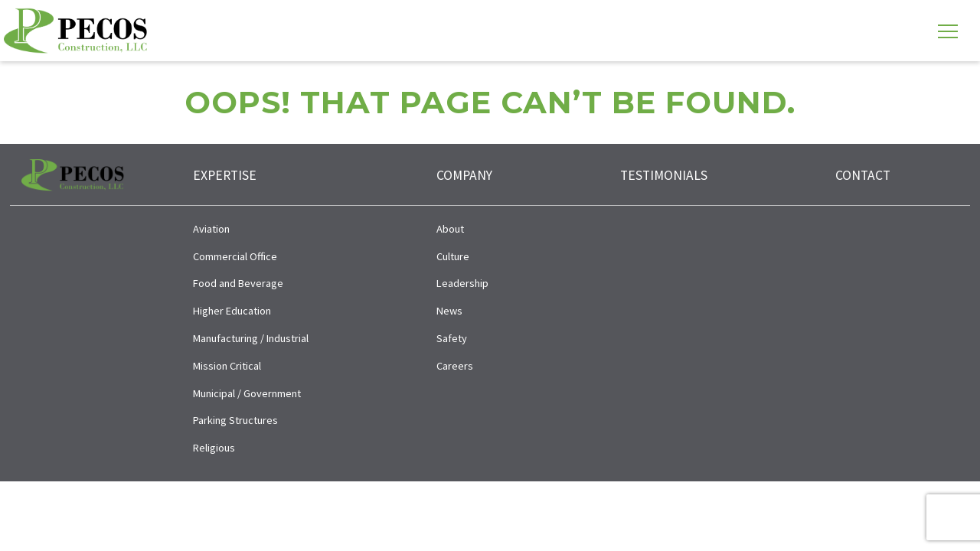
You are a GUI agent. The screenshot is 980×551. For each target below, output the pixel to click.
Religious (214, 448)
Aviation (211, 229)
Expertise (225, 175)
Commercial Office (235, 256)
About (450, 229)
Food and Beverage (238, 283)
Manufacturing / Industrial (251, 338)
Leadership (462, 283)
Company (464, 175)
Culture (453, 256)
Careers (455, 366)
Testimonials (664, 175)
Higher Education (232, 311)
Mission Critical (227, 366)
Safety (452, 338)
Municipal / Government (247, 393)
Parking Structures (235, 420)
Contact (863, 175)
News (449, 311)
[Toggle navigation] (948, 31)
